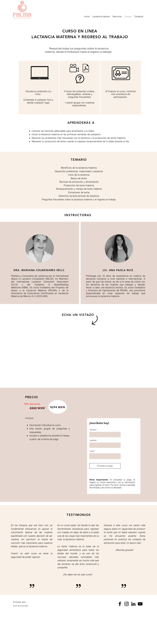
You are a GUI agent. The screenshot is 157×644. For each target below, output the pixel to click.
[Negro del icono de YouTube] (140, 604)
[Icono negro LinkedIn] (133, 604)
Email (92, 451)
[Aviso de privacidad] (26, 606)
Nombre (93, 430)
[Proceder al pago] (105, 466)
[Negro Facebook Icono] (120, 604)
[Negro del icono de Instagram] (127, 604)
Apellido (93, 440)
